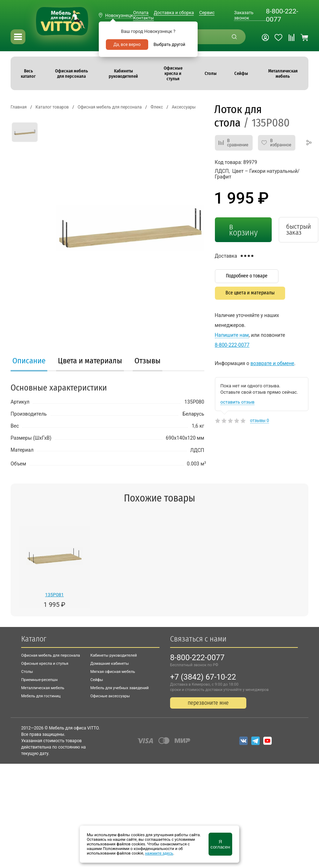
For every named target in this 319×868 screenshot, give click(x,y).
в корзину (243, 230)
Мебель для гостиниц (41, 696)
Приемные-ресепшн (39, 680)
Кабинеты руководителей (114, 655)
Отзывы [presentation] (148, 361)
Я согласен (220, 844)
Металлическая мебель (43, 688)
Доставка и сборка (174, 13)
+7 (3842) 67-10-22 (203, 677)
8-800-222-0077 (282, 15)
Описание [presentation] (29, 361)
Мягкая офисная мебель (113, 672)
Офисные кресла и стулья (45, 664)
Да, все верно (127, 45)
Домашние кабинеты (110, 664)
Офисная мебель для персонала (51, 655)
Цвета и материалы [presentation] (90, 361)
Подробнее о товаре (247, 276)
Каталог (34, 639)
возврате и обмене (272, 363)
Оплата (141, 13)
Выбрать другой (169, 45)
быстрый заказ (299, 229)
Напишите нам (232, 335)
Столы (27, 672)
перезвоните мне (208, 703)
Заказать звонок (244, 15)
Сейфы (97, 680)
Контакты (143, 18)
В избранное (281, 143)
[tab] (29, 362)
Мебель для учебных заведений (119, 688)
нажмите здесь (159, 853)
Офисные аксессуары (110, 696)
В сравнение (238, 143)
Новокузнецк (119, 15)
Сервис (207, 13)
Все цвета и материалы (250, 293)
